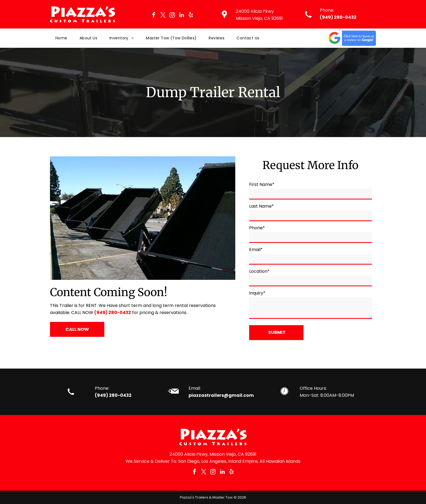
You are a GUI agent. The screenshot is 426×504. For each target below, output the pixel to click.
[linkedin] (181, 16)
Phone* (257, 228)
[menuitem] (62, 38)
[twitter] (163, 16)
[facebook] (154, 16)
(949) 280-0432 (338, 17)
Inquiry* (257, 293)
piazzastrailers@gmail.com (221, 395)
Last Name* (261, 206)
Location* (259, 271)
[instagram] (172, 16)
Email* (256, 250)
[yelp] (191, 16)
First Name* (262, 184)
